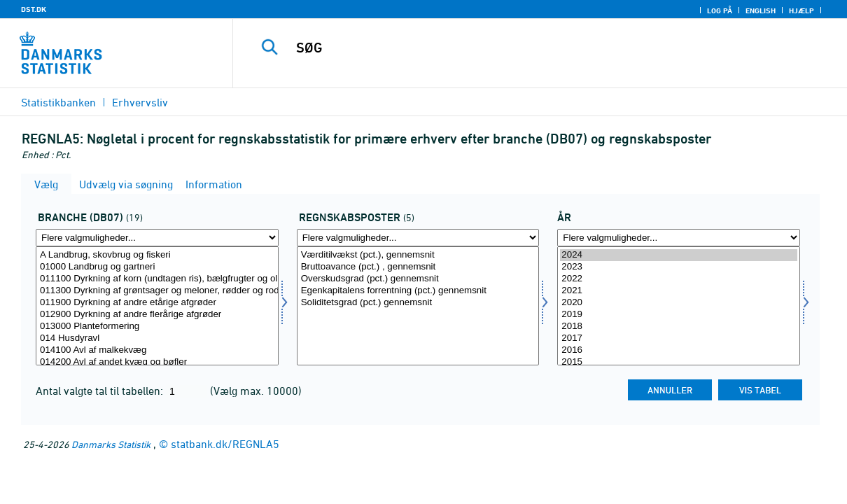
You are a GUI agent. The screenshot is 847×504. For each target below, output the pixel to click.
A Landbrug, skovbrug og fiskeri (157, 255)
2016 (679, 350)
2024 (679, 255)
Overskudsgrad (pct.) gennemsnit (418, 279)
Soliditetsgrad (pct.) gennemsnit (418, 303)
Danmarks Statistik (111, 444)
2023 (679, 267)
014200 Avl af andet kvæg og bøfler (157, 362)
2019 (679, 315)
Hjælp (801, 10)
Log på (720, 10)
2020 (679, 303)
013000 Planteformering (157, 327)
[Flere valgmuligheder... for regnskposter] (418, 238)
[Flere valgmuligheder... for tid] (679, 238)
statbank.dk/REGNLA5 (225, 444)
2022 (679, 279)
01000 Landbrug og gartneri (157, 267)
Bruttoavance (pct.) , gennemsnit (418, 267)
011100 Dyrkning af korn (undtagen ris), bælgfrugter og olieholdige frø (157, 279)
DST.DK (34, 9)
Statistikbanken (58, 102)
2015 (679, 362)
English (761, 10)
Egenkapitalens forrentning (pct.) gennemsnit (418, 291)
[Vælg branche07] (157, 306)
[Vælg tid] (679, 306)
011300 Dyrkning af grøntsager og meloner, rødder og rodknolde (157, 291)
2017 (679, 338)
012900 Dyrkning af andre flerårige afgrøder (157, 315)
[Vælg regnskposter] (418, 306)
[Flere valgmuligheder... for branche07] (157, 238)
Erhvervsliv (140, 102)
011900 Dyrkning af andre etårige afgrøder (157, 303)
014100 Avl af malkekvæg (157, 350)
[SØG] (533, 48)
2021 (679, 291)
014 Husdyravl (157, 338)
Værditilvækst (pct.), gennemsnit (418, 255)
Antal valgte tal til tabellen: (101, 391)
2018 (679, 327)
